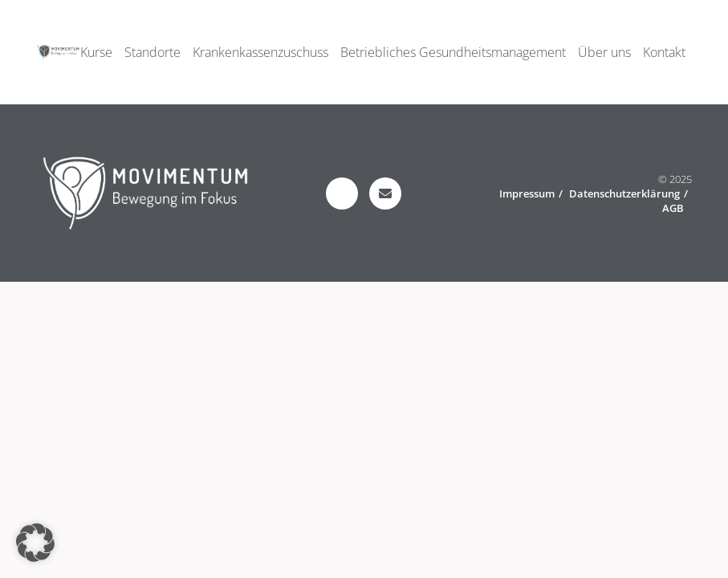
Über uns (604, 52)
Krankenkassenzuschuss (260, 52)
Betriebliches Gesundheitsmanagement (453, 52)
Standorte (153, 52)
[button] (35, 543)
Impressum (527, 193)
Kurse (96, 52)
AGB (673, 208)
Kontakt (664, 52)
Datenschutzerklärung (624, 193)
